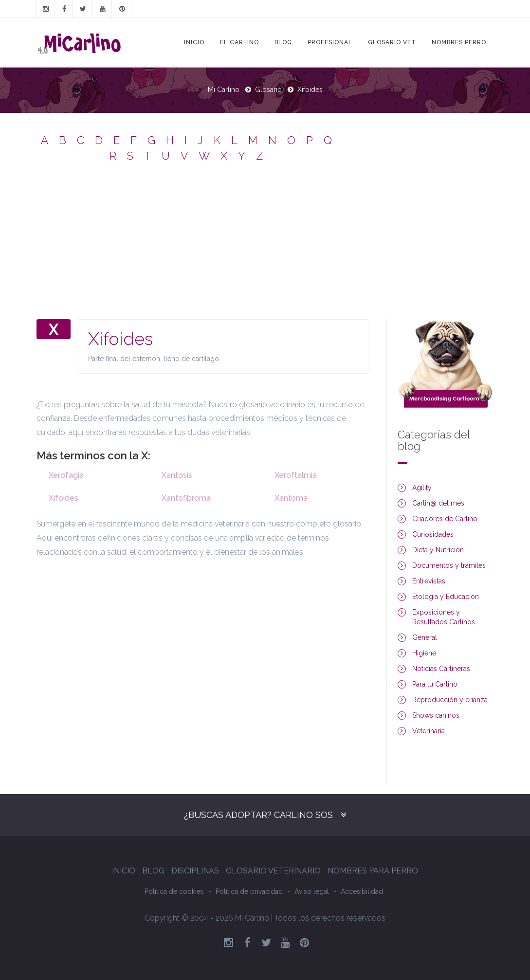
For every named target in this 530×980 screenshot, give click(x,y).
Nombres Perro (459, 42)
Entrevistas (429, 581)
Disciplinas (195, 871)
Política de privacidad (249, 891)
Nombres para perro (373, 871)
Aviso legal (312, 891)
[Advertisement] (265, 246)
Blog (283, 42)
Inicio (194, 42)
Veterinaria (429, 731)
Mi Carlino (224, 90)
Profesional (330, 42)
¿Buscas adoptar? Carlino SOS (258, 815)
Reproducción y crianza (450, 700)
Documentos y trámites (449, 565)
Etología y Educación (446, 597)
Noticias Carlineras (441, 669)
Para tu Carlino (435, 684)
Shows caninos (436, 715)
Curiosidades (433, 534)
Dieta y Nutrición (438, 550)
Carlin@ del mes (438, 503)
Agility (422, 488)
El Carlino (239, 42)
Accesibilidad (362, 891)
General (425, 637)
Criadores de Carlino (445, 519)
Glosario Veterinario (273, 871)
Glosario (268, 90)
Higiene (424, 653)
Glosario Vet (392, 42)
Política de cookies (174, 891)
